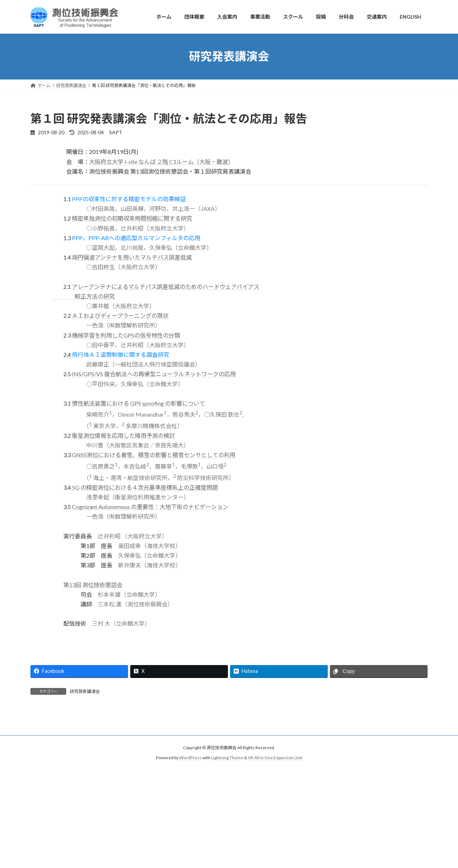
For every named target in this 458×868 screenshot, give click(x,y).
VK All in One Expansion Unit (275, 758)
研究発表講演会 (85, 691)
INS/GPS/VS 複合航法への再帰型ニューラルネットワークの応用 (154, 374)
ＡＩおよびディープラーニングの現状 (120, 316)
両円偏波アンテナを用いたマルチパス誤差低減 (132, 257)
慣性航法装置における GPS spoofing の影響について (138, 403)
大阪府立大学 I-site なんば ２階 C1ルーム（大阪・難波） (161, 162)
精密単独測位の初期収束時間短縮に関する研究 (132, 218)
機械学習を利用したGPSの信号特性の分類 (126, 335)
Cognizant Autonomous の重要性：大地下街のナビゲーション (150, 507)
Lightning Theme (227, 758)
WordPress (190, 758)
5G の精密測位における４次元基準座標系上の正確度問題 (145, 487)
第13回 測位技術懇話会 (93, 585)
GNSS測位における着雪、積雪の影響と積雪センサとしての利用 (154, 455)
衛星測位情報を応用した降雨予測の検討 (123, 435)
